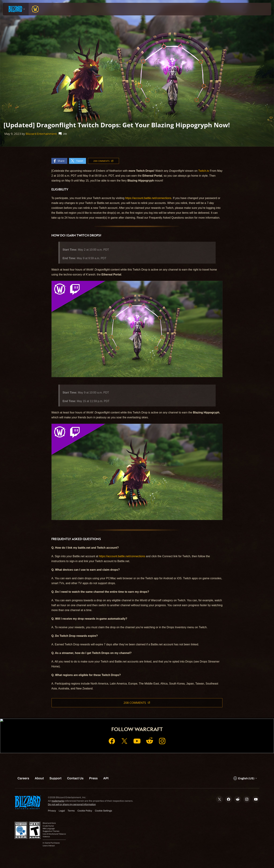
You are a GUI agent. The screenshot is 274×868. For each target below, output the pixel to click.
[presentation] (16, 9)
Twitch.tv (204, 171)
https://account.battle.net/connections (148, 198)
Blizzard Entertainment (41, 134)
